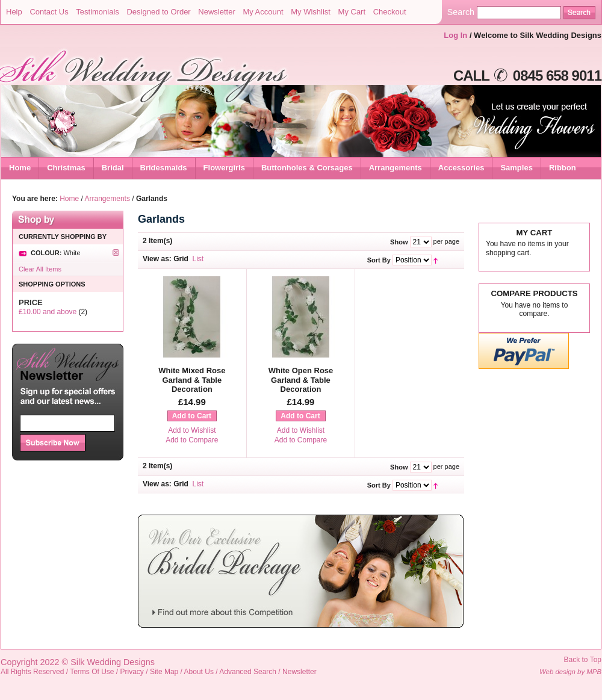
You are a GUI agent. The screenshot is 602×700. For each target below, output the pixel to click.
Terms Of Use (92, 672)
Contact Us (49, 12)
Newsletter (216, 12)
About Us (199, 672)
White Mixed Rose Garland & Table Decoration (192, 380)
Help (14, 12)
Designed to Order (158, 12)
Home (20, 168)
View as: (157, 259)
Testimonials (98, 12)
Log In (455, 35)
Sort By (379, 260)
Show (399, 242)
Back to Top (583, 660)
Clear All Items (40, 269)
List (198, 259)
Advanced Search (248, 672)
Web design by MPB (570, 672)
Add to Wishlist (192, 430)
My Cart (352, 12)
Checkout (390, 12)
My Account (263, 12)
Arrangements (107, 199)
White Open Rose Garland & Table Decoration (301, 380)
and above (48, 312)
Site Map (164, 672)
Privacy (132, 672)
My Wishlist (311, 12)
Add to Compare (192, 440)
